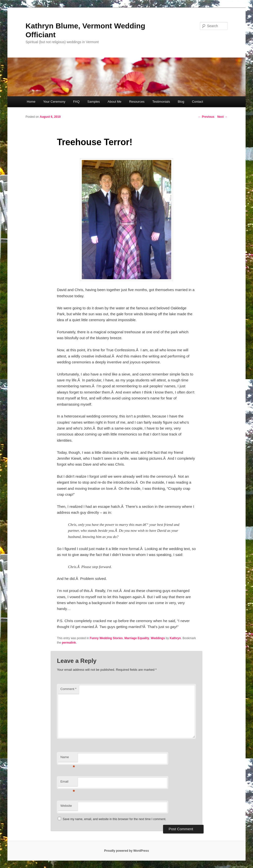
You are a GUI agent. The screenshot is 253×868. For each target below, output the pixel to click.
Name (68, 759)
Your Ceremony (54, 102)
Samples (94, 102)
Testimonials (161, 102)
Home (31, 102)
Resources (137, 102)
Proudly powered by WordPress (126, 851)
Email (68, 783)
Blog (181, 102)
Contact (198, 102)
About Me (115, 102)
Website (66, 806)
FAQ (76, 102)
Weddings (158, 638)
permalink (69, 643)
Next (222, 117)
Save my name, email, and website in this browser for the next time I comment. (115, 819)
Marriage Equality (137, 638)
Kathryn (175, 638)
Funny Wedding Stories (106, 638)
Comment (68, 689)
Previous (206, 117)
